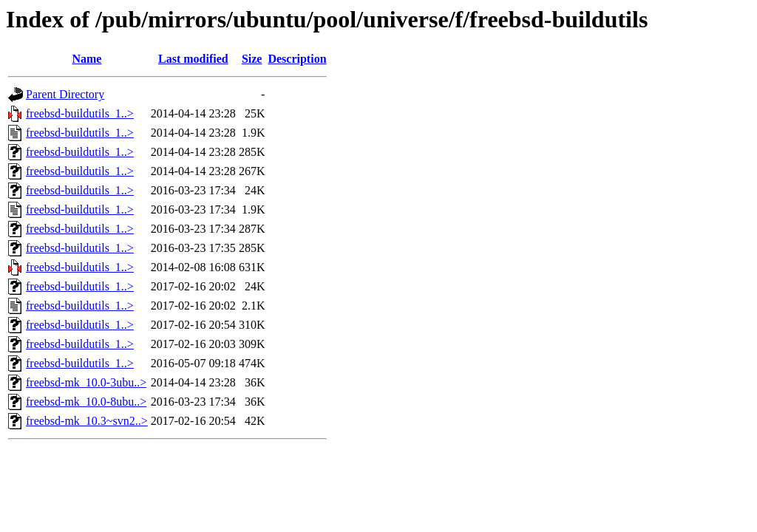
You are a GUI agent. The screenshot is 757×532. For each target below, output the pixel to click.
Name (86, 59)
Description (297, 59)
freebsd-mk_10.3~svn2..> (87, 421)
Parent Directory (65, 94)
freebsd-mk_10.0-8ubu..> (86, 402)
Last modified (193, 59)
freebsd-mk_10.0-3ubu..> (86, 382)
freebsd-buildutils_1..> (80, 113)
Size (252, 59)
